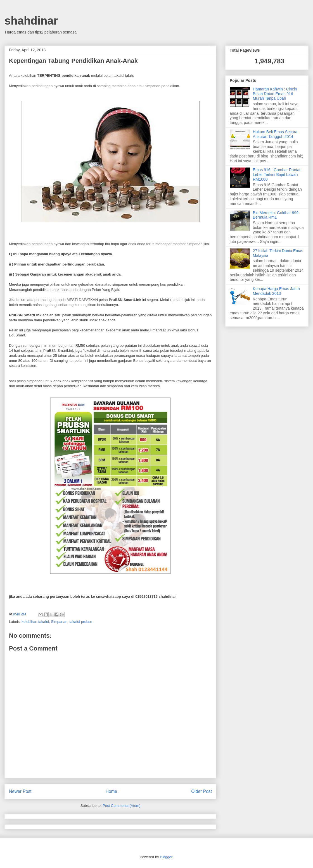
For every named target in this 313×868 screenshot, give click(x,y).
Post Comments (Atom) (121, 806)
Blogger (166, 857)
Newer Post (20, 791)
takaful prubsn (81, 622)
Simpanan (59, 622)
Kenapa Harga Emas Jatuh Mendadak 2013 (276, 291)
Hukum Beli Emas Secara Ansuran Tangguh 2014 (275, 134)
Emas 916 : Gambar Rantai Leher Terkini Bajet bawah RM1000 (277, 174)
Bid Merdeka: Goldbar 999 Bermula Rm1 (276, 215)
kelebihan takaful (35, 622)
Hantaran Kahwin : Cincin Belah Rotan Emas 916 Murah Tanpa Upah (275, 94)
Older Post (201, 791)
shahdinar (31, 21)
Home (112, 791)
